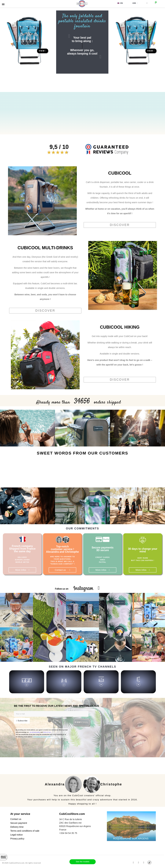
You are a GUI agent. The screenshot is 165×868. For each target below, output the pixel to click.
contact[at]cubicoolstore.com (42, 737)
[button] (43, 51)
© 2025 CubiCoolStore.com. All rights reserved (21, 863)
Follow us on (62, 589)
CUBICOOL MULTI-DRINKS (45, 248)
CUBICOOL (120, 173)
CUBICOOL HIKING (120, 327)
